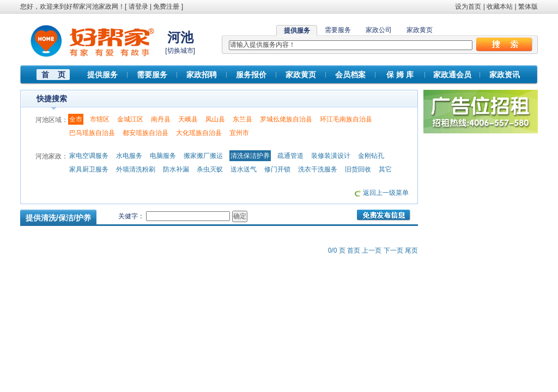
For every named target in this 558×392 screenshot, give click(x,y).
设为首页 (468, 7)
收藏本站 (500, 7)
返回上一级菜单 (386, 193)
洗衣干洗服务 (318, 169)
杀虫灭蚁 (210, 169)
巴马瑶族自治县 (92, 133)
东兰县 (242, 119)
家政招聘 (202, 75)
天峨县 (188, 119)
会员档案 (350, 75)
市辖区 (100, 119)
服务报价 (251, 75)
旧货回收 (358, 169)
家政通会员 (452, 75)
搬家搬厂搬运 (203, 156)
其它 (385, 169)
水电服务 (129, 156)
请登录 (138, 7)
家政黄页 (420, 30)
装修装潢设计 (331, 156)
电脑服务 (163, 156)
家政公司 (379, 30)
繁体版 (528, 7)
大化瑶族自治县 (199, 133)
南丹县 (161, 119)
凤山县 (215, 119)
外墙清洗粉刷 (136, 169)
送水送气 (244, 169)
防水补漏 (176, 169)
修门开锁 (277, 169)
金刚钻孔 (371, 156)
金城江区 (130, 119)
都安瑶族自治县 (145, 133)
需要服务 (338, 30)
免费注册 (166, 7)
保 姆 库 (400, 75)
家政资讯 (505, 75)
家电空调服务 (89, 156)
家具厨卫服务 (89, 169)
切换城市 (180, 51)
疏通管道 (290, 156)
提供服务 (102, 75)
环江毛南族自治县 (346, 119)
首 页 (53, 75)
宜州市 (239, 133)
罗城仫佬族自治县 (286, 119)
